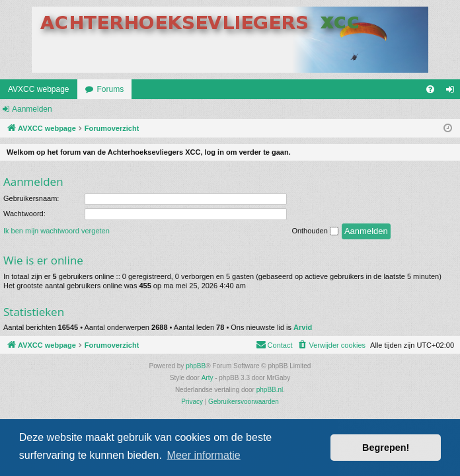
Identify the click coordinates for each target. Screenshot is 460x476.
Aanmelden (32, 109)
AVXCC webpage (39, 89)
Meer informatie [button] (204, 455)
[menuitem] (430, 89)
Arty (208, 378)
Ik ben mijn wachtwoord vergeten (57, 231)
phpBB (196, 366)
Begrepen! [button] (386, 448)
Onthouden (315, 231)
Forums (111, 89)
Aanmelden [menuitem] (453, 92)
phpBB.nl (270, 390)
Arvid (303, 327)
